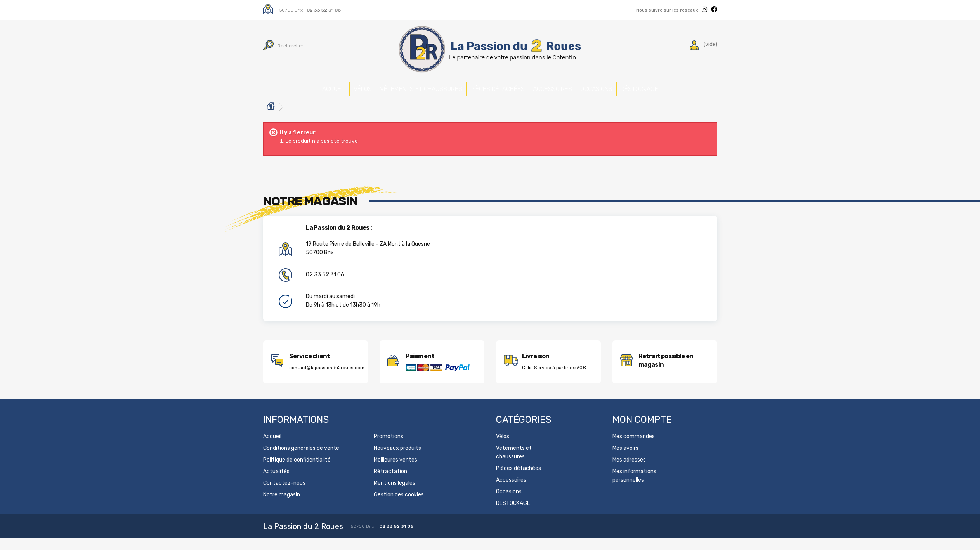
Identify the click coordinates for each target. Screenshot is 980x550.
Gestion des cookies (399, 506)
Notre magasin (282, 506)
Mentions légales (395, 495)
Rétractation (390, 483)
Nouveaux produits (397, 460)
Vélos (322, 86)
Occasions (635, 86)
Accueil (258, 86)
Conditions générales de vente (301, 460)
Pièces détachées (474, 91)
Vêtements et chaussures (393, 95)
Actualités (276, 483)
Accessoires (554, 86)
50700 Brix (291, 10)
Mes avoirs (625, 460)
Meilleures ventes (395, 471)
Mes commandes (634, 448)
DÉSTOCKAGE (714, 86)
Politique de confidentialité (297, 471)
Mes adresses (629, 471)
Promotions (389, 448)
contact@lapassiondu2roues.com (327, 379)
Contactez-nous (284, 495)
